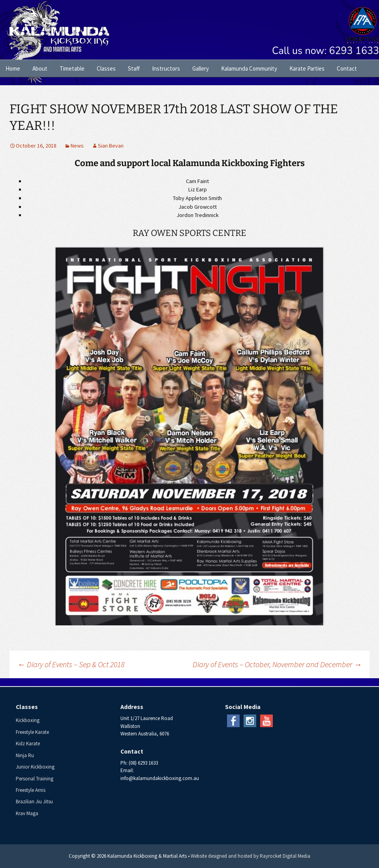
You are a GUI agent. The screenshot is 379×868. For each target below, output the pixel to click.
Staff (134, 68)
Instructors (166, 68)
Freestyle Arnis (31, 790)
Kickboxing (28, 720)
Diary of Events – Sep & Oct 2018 (71, 664)
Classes (106, 68)
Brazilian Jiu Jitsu (34, 802)
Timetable (72, 68)
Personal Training (35, 779)
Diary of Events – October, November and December (277, 664)
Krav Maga (27, 813)
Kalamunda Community (249, 68)
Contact (347, 68)
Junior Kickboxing (35, 767)
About (40, 68)
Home (13, 68)
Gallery (201, 68)
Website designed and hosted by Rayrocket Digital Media (250, 856)
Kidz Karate (28, 744)
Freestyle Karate (32, 732)
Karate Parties (307, 68)
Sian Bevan (111, 146)
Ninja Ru (25, 755)
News (77, 146)
